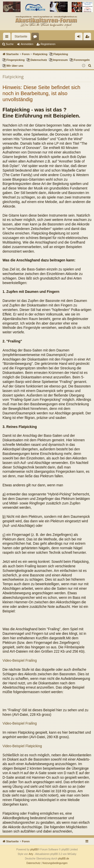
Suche (10, 44)
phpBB (34, 850)
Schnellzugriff (8, 37)
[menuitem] (90, 66)
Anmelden (27, 44)
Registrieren (48, 44)
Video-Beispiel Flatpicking (22, 746)
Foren (36, 37)
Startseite (21, 36)
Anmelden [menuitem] (80, 37)
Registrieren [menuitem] (88, 37)
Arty (31, 854)
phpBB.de (64, 859)
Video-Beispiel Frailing (20, 661)
